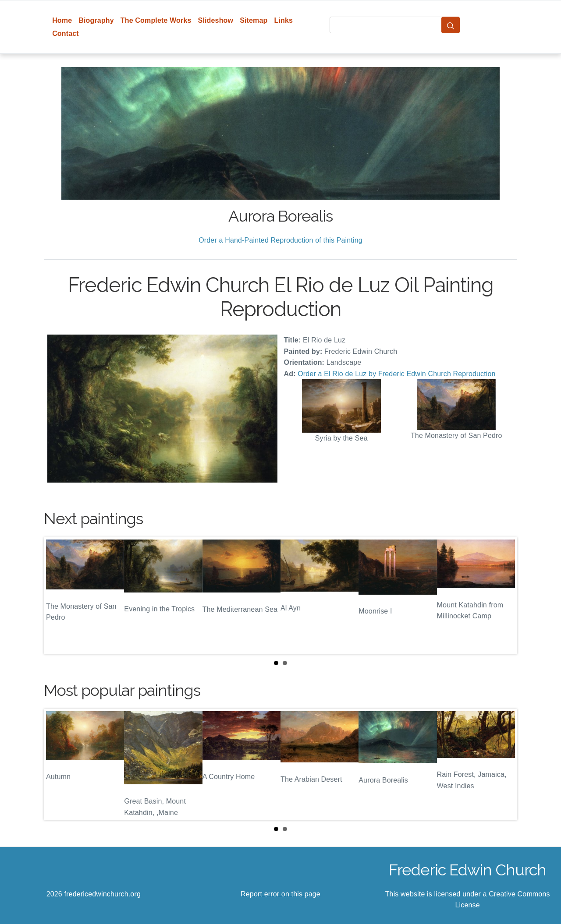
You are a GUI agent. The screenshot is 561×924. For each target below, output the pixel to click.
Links (284, 20)
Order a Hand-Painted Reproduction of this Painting (280, 240)
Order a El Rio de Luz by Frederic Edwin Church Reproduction (396, 374)
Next (504, 596)
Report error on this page (280, 894)
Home (62, 20)
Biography (96, 20)
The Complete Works (156, 20)
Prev (57, 596)
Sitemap (254, 20)
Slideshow (216, 20)
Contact (66, 34)
